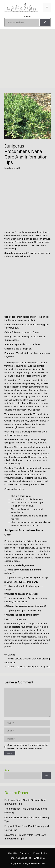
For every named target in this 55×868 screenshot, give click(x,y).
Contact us (25, 853)
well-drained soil (22, 256)
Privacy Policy (40, 853)
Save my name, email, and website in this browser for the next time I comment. (28, 747)
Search (28, 17)
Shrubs (11, 655)
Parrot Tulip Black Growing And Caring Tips (29, 667)
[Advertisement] (27, 60)
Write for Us (40, 858)
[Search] (45, 22)
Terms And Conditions (20, 858)
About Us (12, 853)
